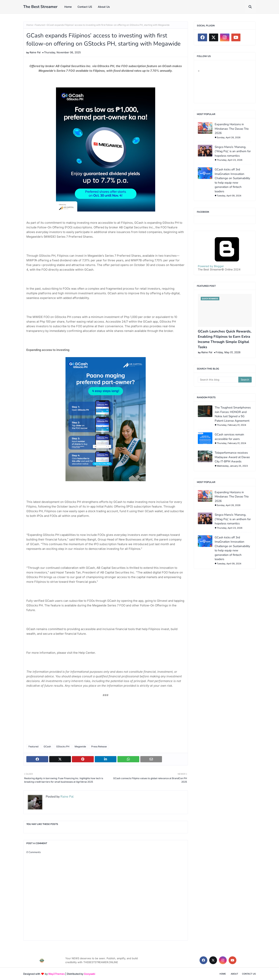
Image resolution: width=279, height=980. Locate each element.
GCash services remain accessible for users (229, 437)
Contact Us (249, 974)
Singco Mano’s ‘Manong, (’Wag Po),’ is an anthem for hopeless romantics (233, 151)
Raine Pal (35, 52)
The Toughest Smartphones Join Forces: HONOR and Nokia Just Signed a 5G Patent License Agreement (233, 414)
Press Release (99, 746)
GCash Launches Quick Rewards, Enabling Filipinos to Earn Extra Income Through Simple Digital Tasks (225, 339)
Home (30, 25)
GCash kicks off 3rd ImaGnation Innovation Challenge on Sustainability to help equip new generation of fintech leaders (232, 180)
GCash (47, 746)
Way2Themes (56, 974)
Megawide (80, 746)
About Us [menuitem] (104, 7)
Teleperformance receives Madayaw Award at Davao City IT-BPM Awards (232, 457)
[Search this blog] (218, 380)
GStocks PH (63, 746)
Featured (40, 25)
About (234, 974)
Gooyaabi (90, 974)
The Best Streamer (40, 7)
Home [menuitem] (68, 7)
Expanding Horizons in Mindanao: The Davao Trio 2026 (232, 129)
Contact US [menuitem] (85, 7)
